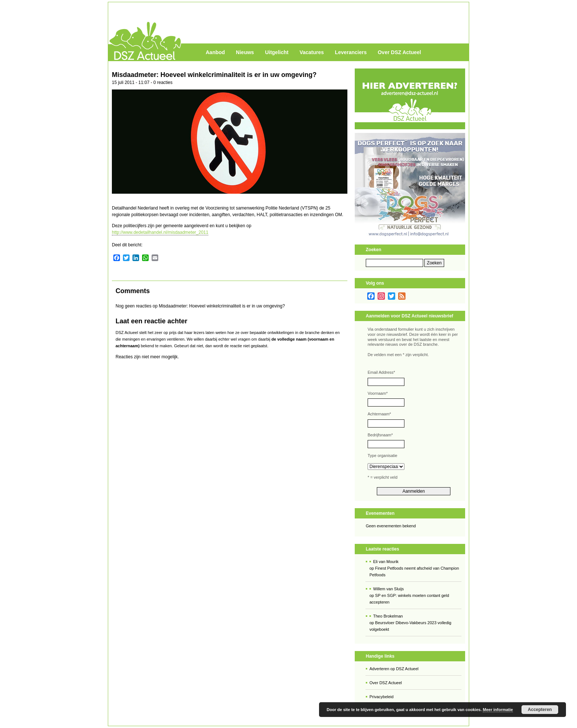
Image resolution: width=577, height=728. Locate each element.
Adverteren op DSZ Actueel (394, 669)
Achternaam (379, 414)
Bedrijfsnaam (380, 435)
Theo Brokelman (388, 616)
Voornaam (378, 393)
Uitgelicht (277, 52)
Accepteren (540, 710)
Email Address (381, 372)
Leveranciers (351, 52)
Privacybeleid (381, 697)
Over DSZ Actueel (399, 52)
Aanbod (215, 52)
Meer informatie (498, 710)
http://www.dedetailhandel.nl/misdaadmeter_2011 (160, 232)
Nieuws (245, 52)
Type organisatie (383, 456)
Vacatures (312, 52)
